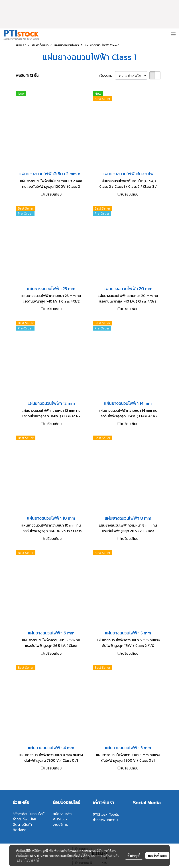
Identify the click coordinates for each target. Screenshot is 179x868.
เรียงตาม (107, 75)
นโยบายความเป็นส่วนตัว (104, 856)
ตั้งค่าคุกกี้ (134, 856)
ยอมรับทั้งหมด (157, 856)
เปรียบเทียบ (53, 194)
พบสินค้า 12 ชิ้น (27, 75)
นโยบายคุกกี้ (31, 860)
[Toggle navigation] (173, 35)
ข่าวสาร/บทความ (105, 820)
